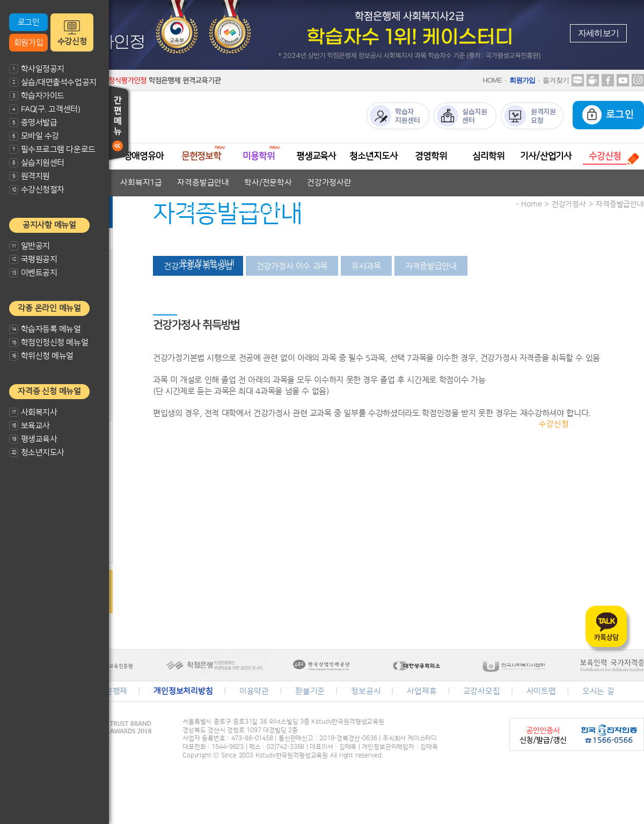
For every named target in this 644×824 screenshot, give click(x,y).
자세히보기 (598, 33)
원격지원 (30, 176)
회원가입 (28, 43)
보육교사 (30, 426)
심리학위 (488, 156)
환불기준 (310, 691)
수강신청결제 (606, 424)
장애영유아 (144, 156)
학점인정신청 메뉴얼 (49, 343)
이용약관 (254, 691)
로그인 (29, 22)
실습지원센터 (37, 163)
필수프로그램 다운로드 (52, 149)
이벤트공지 (33, 273)
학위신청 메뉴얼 (41, 356)
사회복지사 (33, 412)
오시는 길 (598, 691)
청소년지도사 (37, 453)
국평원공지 (33, 259)
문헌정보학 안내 (207, 263)
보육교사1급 (195, 209)
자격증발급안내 (203, 183)
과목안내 (509, 424)
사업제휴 (422, 691)
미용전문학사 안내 (270, 290)
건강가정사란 (329, 183)
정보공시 (366, 691)
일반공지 (30, 246)
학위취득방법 (488, 370)
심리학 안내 (492, 397)
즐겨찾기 (556, 80)
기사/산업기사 (546, 156)
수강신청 (72, 42)
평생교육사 (33, 439)
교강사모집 (482, 691)
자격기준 (229, 236)
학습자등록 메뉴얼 (45, 329)
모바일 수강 (34, 136)
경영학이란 (432, 370)
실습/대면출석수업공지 (53, 82)
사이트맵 (541, 691)
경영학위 (431, 156)
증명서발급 (33, 123)
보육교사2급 (138, 209)
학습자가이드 (37, 96)
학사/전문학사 (268, 183)
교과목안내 (278, 236)
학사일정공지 (37, 69)
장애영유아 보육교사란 (161, 236)
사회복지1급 (141, 183)
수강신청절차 (37, 190)
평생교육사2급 (372, 317)
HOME (492, 80)
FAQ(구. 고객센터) (45, 109)
